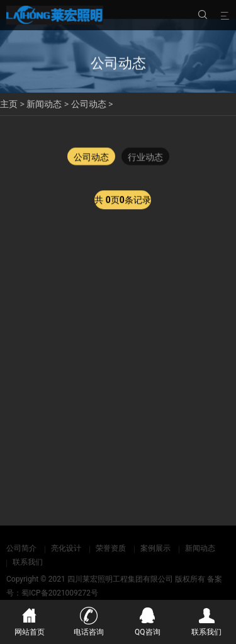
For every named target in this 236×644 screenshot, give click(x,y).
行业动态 (145, 158)
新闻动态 (44, 104)
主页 (9, 104)
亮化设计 (66, 548)
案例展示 (155, 548)
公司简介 (21, 548)
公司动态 (89, 104)
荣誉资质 (111, 548)
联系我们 (28, 562)
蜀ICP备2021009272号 (60, 593)
